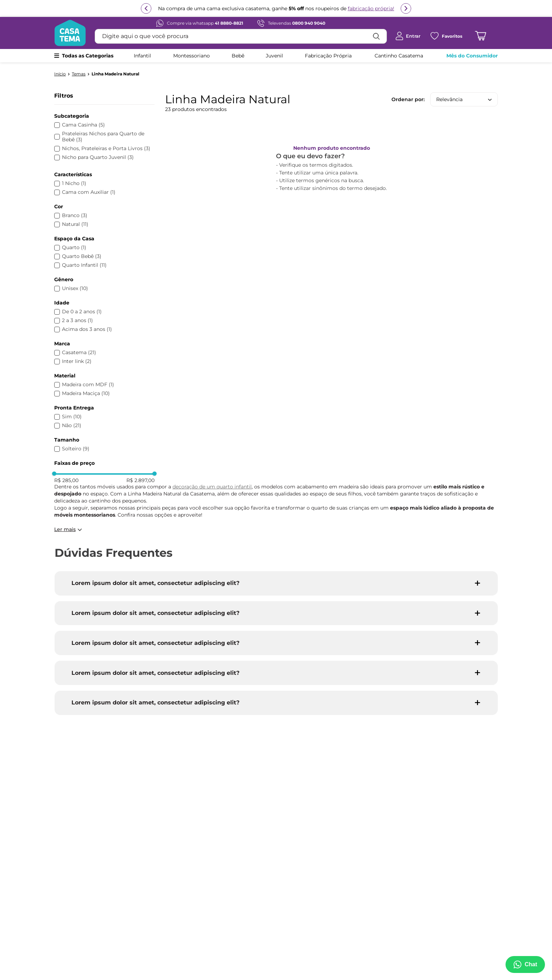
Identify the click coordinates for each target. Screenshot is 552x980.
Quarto (74, 248)
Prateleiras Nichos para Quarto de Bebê (103, 137)
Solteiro (76, 449)
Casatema (79, 353)
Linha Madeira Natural (115, 74)
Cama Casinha (83, 125)
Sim (72, 417)
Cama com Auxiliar (89, 192)
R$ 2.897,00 (140, 480)
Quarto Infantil (84, 265)
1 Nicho (74, 183)
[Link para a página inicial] (60, 74)
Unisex (75, 288)
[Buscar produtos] (376, 36)
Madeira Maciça (86, 393)
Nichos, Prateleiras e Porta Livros (106, 149)
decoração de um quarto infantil (212, 487)
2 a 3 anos (77, 320)
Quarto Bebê (82, 256)
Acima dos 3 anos (87, 329)
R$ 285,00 (66, 480)
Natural (75, 224)
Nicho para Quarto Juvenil (98, 157)
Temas (79, 74)
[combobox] (241, 36)
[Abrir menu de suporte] (525, 964)
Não (72, 426)
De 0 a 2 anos (82, 312)
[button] (104, 116)
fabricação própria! (371, 12)
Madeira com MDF (88, 385)
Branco (75, 215)
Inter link (77, 361)
